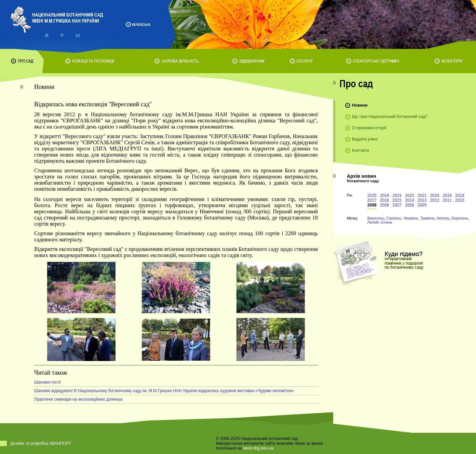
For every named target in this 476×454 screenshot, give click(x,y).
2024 (385, 196)
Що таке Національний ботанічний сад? (390, 117)
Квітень (443, 218)
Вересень (376, 218)
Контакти (361, 150)
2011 (447, 200)
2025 (372, 196)
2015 (397, 200)
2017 (372, 200)
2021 (422, 196)
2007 (397, 205)
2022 (410, 196)
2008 (385, 205)
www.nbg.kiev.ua (258, 448)
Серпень (394, 218)
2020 (435, 196)
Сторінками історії (369, 128)
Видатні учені (365, 139)
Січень (386, 222)
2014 (410, 200)
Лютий (373, 222)
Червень (411, 218)
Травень (427, 218)
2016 (385, 200)
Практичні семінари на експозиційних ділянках (78, 399)
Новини (360, 105)
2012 (435, 200)
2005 (422, 205)
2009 (372, 205)
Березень (460, 218)
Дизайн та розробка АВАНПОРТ (41, 443)
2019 (447, 196)
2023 (397, 196)
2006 (410, 205)
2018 (460, 196)
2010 (460, 200)
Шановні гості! (47, 382)
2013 (422, 200)
